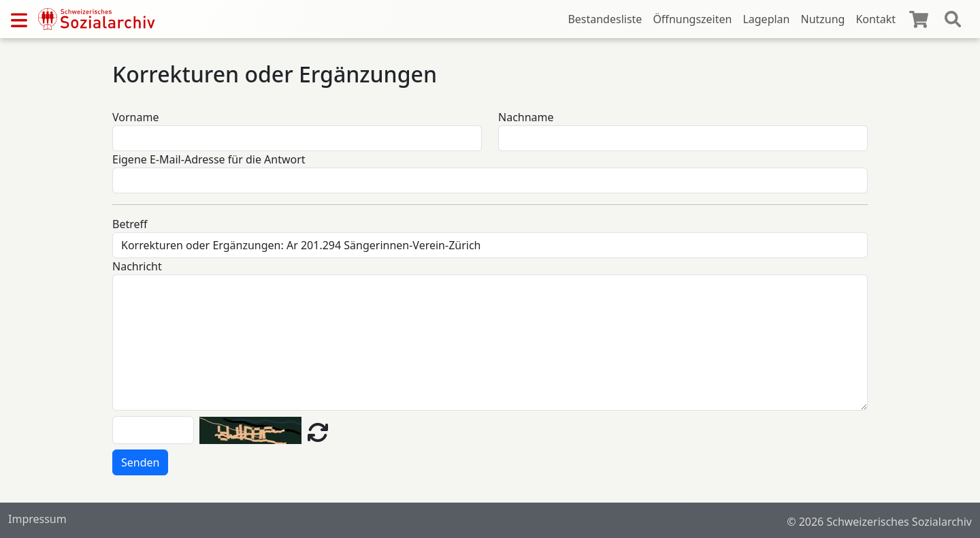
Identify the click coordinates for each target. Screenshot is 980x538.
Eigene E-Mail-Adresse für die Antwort (209, 159)
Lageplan (766, 19)
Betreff (130, 224)
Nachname (526, 117)
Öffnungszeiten (692, 19)
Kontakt (876, 19)
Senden (140, 462)
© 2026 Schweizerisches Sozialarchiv (879, 522)
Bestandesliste (605, 19)
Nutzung (822, 19)
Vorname (135, 117)
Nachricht (137, 266)
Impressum (37, 519)
